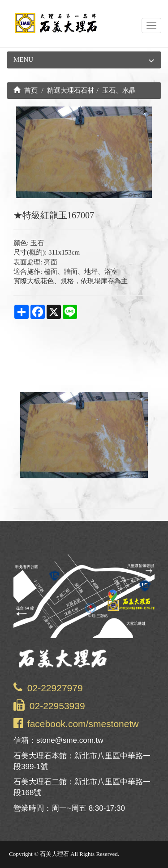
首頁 (26, 90)
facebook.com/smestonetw (83, 724)
